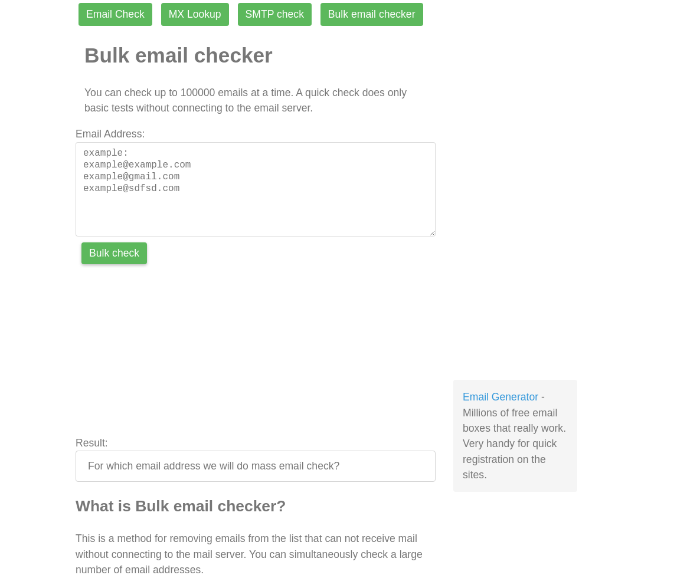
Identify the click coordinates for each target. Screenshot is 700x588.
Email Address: (110, 134)
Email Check (115, 14)
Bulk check (114, 253)
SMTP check (275, 14)
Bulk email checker (372, 14)
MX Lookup (195, 14)
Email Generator (501, 397)
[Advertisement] (256, 353)
